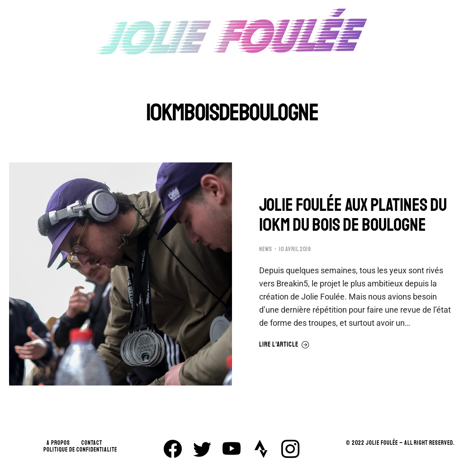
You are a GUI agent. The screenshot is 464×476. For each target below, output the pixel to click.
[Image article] (121, 274)
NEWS (266, 249)
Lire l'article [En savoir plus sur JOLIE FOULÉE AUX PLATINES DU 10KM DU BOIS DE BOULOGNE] (284, 345)
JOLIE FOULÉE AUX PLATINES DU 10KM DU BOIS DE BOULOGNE (353, 215)
